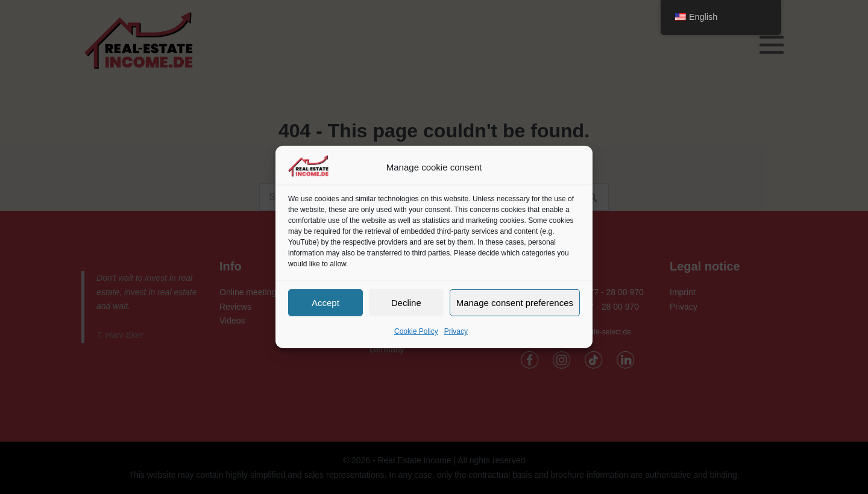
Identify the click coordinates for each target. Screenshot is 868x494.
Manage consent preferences (515, 302)
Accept (325, 302)
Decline (406, 302)
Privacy (456, 331)
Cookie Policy (416, 331)
